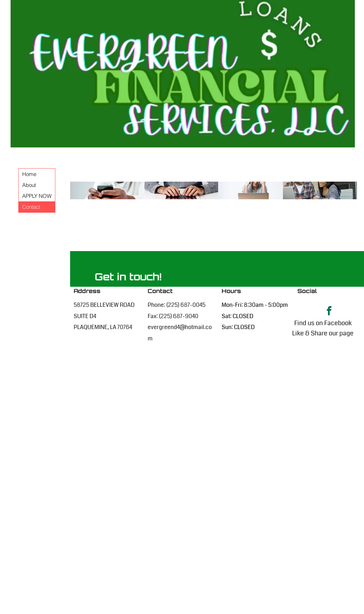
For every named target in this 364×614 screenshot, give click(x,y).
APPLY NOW (37, 196)
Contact (31, 207)
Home (29, 174)
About (29, 185)
